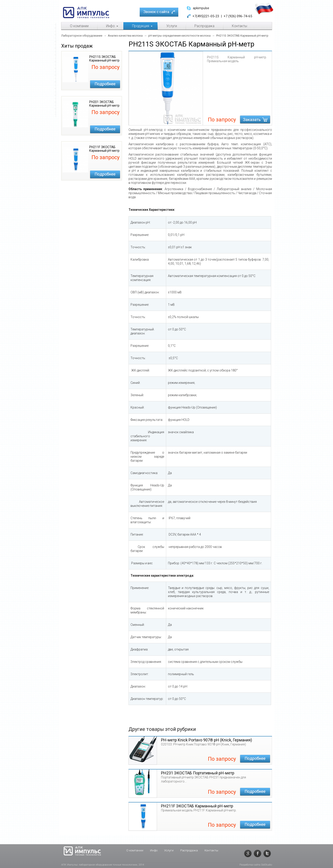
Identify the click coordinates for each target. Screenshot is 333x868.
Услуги (169, 850)
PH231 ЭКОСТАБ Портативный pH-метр (198, 773)
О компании (135, 850)
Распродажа (189, 850)
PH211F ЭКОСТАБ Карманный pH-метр (197, 806)
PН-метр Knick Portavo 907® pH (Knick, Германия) (207, 740)
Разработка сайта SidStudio (256, 865)
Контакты (211, 850)
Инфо (154, 850)
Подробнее (105, 84)
